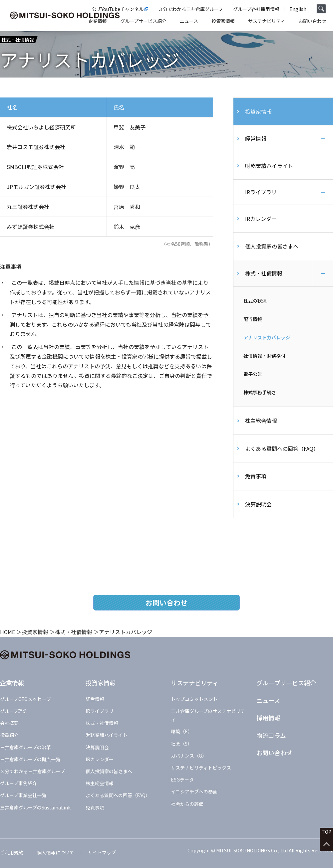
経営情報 (256, 138)
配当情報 (253, 321)
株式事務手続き (260, 394)
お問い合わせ (166, 605)
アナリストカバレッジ (267, 339)
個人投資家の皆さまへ (272, 248)
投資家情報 (258, 111)
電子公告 (253, 376)
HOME (8, 634)
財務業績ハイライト (269, 166)
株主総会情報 (261, 423)
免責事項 (256, 478)
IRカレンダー (261, 220)
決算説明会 (258, 506)
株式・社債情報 (264, 275)
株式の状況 (255, 302)
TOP (327, 835)
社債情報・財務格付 (264, 357)
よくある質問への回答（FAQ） (282, 450)
